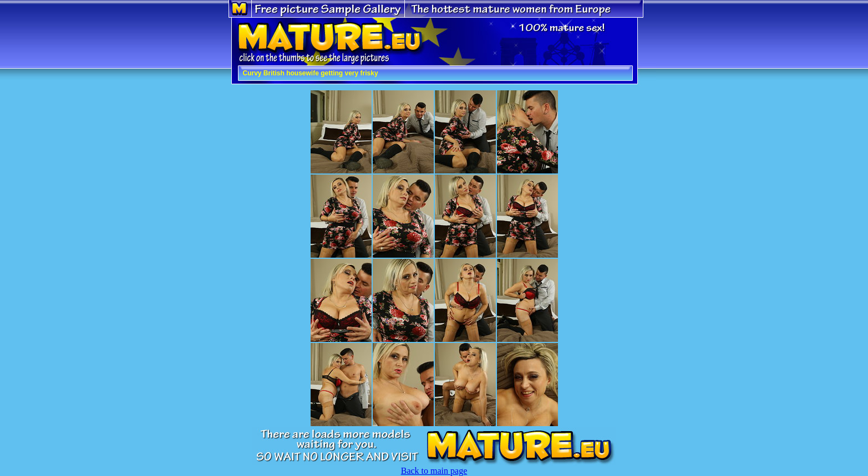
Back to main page (434, 471)
